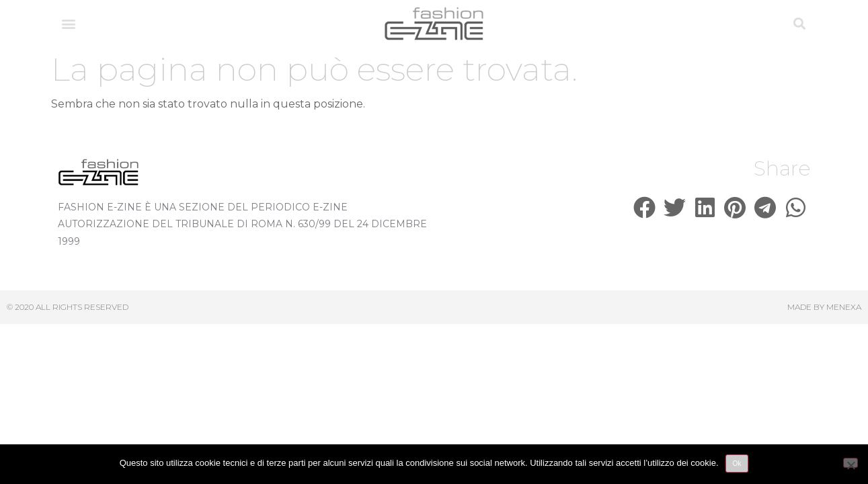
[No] (851, 463)
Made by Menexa (824, 307)
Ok (737, 463)
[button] (69, 24)
